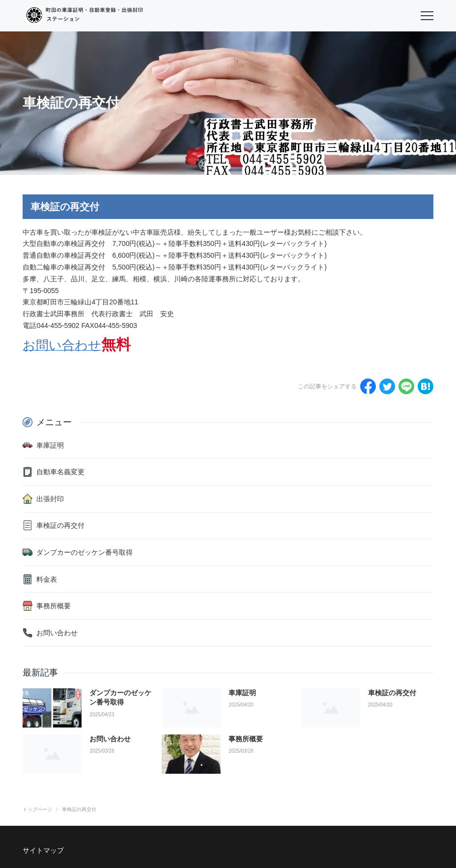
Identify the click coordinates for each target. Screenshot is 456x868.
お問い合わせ (110, 739)
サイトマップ (43, 850)
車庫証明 (242, 693)
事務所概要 (246, 739)
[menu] (427, 16)
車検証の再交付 (392, 693)
